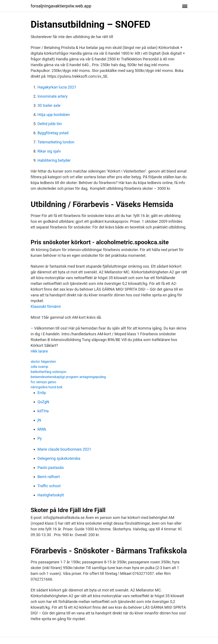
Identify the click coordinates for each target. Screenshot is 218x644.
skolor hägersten (43, 362)
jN (39, 420)
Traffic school (49, 486)
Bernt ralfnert (49, 477)
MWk (42, 429)
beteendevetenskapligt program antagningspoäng (68, 377)
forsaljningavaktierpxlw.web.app (61, 6)
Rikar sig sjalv (49, 151)
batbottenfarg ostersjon (49, 372)
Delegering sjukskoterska (59, 458)
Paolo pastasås (51, 468)
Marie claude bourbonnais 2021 (64, 449)
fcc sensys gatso (43, 382)
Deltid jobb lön (50, 124)
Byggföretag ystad (53, 133)
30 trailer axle (49, 105)
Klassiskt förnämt (46, 306)
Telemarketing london (56, 142)
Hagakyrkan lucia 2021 (57, 87)
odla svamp (39, 367)
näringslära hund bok (47, 387)
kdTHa (43, 411)
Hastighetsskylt (51, 495)
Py (40, 438)
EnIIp (42, 393)
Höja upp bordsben (54, 115)
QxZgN (43, 402)
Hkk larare (39, 351)
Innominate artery (52, 96)
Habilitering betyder (54, 160)
